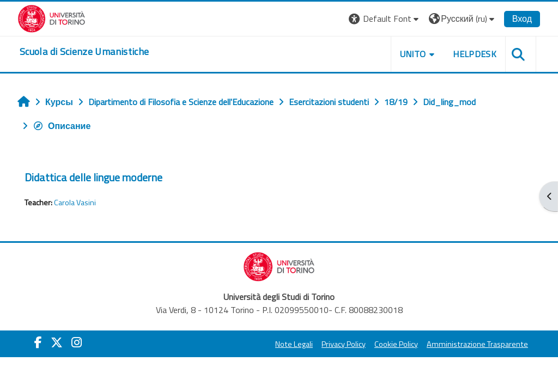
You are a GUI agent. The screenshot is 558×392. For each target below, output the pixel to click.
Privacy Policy (344, 344)
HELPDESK (475, 54)
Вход (522, 19)
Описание (62, 126)
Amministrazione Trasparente (477, 344)
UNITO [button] (413, 54)
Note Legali (294, 344)
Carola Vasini (75, 203)
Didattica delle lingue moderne (93, 177)
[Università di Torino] (51, 17)
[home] (84, 52)
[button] (385, 19)
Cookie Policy (396, 344)
